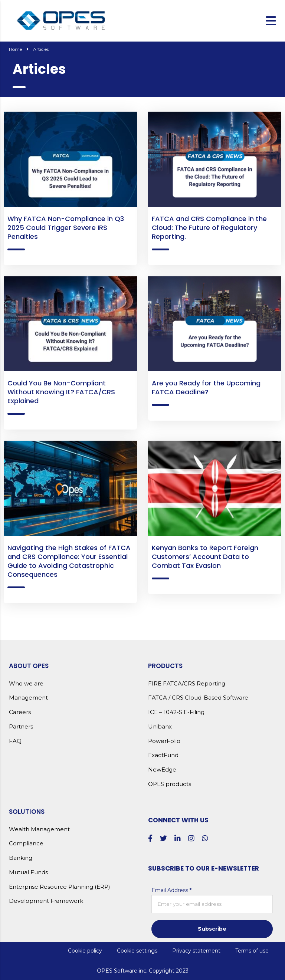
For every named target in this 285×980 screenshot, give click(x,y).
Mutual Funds (28, 872)
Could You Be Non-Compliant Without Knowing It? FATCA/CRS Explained (61, 392)
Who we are (26, 684)
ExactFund (163, 755)
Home (15, 49)
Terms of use (252, 951)
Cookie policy (85, 951)
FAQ (15, 741)
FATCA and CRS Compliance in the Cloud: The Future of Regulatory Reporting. (209, 228)
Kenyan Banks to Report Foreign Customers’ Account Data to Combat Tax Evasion (205, 557)
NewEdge (162, 770)
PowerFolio (164, 741)
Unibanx (160, 727)
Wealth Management (39, 829)
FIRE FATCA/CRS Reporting (187, 684)
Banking (21, 858)
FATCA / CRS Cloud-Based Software (198, 698)
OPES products (170, 784)
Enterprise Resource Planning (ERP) (60, 887)
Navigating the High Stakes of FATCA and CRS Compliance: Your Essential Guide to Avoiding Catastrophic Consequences (69, 561)
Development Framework (46, 901)
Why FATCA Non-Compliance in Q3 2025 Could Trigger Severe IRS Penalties (66, 228)
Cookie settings (137, 951)
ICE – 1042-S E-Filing (176, 712)
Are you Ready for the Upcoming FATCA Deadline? (206, 387)
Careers (20, 712)
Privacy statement (196, 951)
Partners (21, 727)
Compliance (26, 843)
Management (28, 698)
